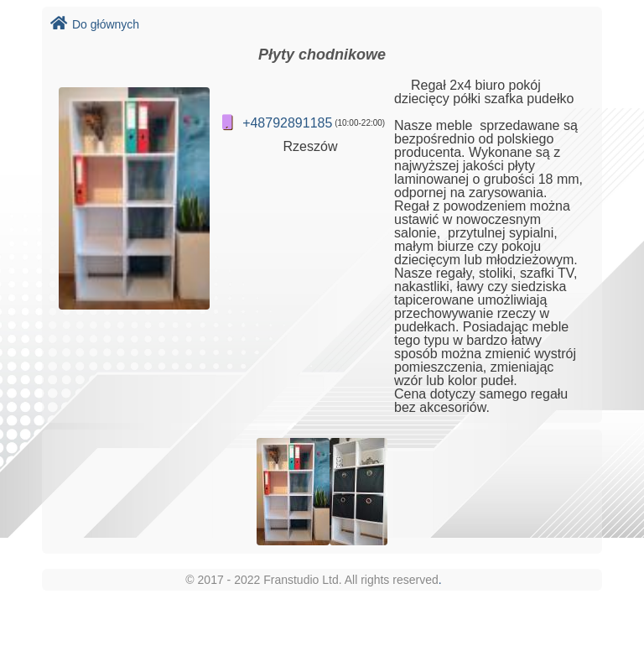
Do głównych (95, 24)
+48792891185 (287, 123)
